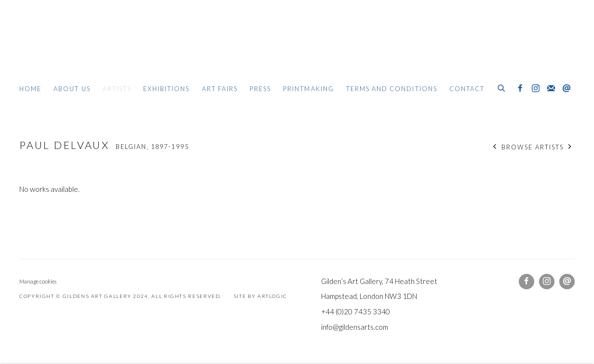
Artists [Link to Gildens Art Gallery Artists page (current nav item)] (117, 89)
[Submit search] (502, 87)
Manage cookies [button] (38, 281)
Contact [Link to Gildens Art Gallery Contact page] (467, 89)
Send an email (567, 89)
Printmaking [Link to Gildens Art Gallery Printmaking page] (309, 89)
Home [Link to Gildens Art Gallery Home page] (30, 89)
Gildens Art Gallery (48, 47)
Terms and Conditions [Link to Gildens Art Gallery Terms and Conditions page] (392, 89)
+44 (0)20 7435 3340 (356, 311)
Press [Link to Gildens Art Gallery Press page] (260, 89)
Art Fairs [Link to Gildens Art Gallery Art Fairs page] (220, 89)
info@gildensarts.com (355, 327)
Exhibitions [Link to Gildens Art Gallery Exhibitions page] (167, 89)
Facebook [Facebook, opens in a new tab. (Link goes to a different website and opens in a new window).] (520, 89)
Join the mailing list (551, 89)
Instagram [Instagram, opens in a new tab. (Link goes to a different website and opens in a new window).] (536, 89)
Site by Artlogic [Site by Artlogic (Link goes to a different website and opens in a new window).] (260, 296)
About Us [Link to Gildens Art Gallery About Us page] (72, 89)
